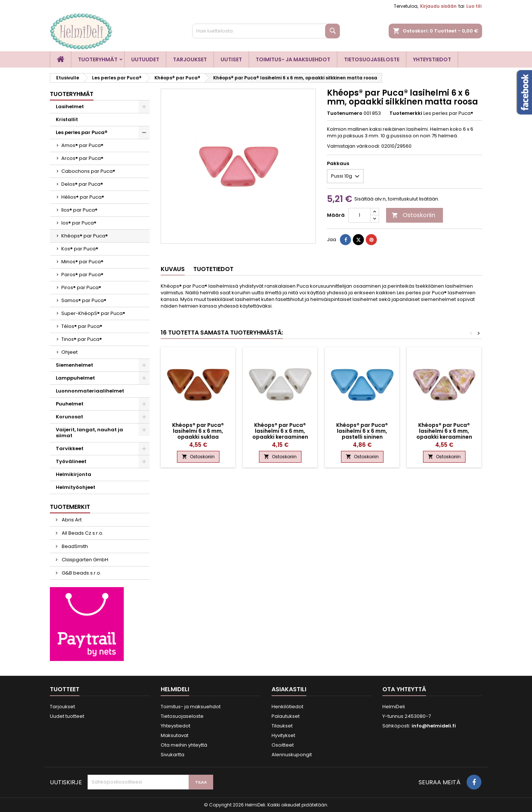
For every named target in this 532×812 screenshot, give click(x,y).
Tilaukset (282, 726)
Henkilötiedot (287, 707)
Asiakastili (289, 689)
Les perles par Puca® (82, 132)
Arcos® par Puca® (82, 158)
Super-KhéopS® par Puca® (93, 313)
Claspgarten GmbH (84, 560)
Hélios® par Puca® (83, 197)
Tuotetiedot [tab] (213, 269)
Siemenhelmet (74, 365)
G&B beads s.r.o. (81, 573)
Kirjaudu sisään (438, 6)
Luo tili (474, 6)
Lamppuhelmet (75, 378)
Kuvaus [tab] (173, 269)
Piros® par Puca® (81, 287)
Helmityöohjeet (76, 487)
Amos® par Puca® (82, 145)
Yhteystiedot (432, 59)
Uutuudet (145, 59)
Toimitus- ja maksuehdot (293, 59)
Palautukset (286, 716)
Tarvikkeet (70, 448)
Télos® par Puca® (82, 326)
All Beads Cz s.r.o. (82, 533)
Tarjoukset (190, 59)
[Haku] (266, 31)
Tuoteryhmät (98, 59)
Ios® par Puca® (79, 223)
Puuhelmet (70, 404)
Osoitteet (283, 745)
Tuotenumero (345, 113)
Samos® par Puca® (84, 300)
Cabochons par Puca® (88, 171)
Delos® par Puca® (82, 184)
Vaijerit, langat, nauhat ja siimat (89, 433)
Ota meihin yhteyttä (184, 745)
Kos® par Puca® (80, 249)
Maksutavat (175, 735)
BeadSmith (74, 546)
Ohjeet (69, 352)
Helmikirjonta (74, 474)
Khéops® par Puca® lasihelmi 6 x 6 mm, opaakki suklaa (198, 431)
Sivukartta (173, 755)
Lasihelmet (70, 107)
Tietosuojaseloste (372, 59)
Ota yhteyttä (404, 689)
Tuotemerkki (406, 113)
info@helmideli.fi (434, 726)
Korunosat (69, 417)
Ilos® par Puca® (79, 210)
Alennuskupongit (292, 755)
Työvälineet (71, 461)
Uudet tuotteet (67, 716)
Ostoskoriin (413, 215)
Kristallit (67, 119)
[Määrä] (359, 215)
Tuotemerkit (70, 507)
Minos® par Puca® (82, 262)
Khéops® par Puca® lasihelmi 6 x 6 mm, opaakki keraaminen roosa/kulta (444, 434)
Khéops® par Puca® (85, 236)
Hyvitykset (283, 735)
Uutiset (231, 59)
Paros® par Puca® (82, 275)
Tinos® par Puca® (82, 339)
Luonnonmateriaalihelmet (90, 391)
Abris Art (71, 520)
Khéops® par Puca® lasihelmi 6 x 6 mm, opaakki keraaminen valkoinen (280, 434)
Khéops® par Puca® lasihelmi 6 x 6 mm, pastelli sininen (362, 431)
